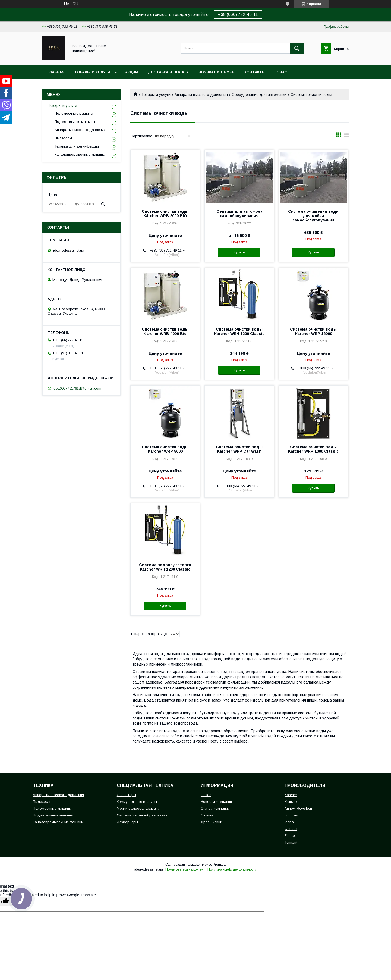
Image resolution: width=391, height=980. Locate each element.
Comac (291, 829)
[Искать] (297, 48)
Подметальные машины (75, 122)
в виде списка (346, 136)
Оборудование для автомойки (259, 95)
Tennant (291, 842)
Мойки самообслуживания (139, 808)
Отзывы (207, 815)
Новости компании (216, 802)
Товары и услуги (92, 72)
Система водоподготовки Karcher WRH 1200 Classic (165, 567)
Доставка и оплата (168, 72)
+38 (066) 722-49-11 (238, 15)
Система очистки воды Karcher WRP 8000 (165, 449)
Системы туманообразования (142, 815)
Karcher (291, 795)
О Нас (206, 795)
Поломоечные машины (74, 113)
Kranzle (291, 802)
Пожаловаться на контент (185, 869)
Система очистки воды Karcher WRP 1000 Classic (313, 449)
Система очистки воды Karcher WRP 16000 (313, 331)
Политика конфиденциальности (232, 869)
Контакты (255, 72)
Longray (291, 815)
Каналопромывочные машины (80, 154)
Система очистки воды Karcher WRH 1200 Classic (239, 331)
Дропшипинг (211, 822)
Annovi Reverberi (298, 808)
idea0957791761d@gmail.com (77, 388)
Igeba (289, 822)
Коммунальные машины (137, 802)
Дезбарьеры (127, 822)
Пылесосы (63, 138)
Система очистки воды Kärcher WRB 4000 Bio (165, 331)
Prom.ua (219, 865)
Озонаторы (126, 795)
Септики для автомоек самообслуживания (239, 214)
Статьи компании (215, 808)
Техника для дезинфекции (77, 146)
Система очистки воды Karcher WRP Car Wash (239, 449)
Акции (132, 72)
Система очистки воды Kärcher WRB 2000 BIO (165, 214)
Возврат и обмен (217, 72)
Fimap (290, 836)
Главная (56, 72)
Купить (239, 252)
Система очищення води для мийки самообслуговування (313, 216)
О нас (281, 72)
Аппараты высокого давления (201, 95)
